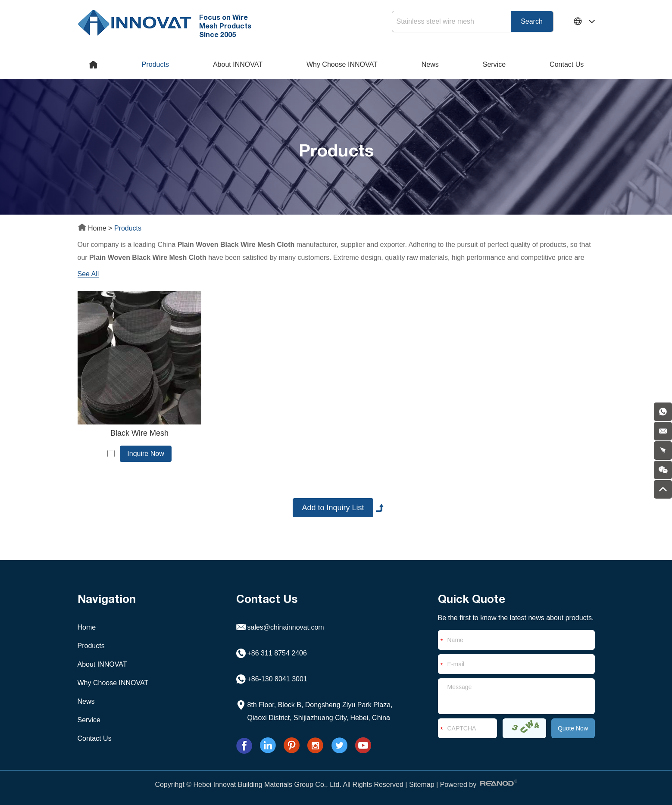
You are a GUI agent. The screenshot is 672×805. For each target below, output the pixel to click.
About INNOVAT (238, 64)
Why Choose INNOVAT (342, 64)
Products (155, 64)
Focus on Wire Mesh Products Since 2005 (225, 26)
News (430, 64)
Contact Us (567, 64)
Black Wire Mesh (139, 433)
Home (93, 228)
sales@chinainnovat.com (286, 627)
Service (494, 64)
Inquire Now (145, 454)
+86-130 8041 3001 (277, 679)
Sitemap (422, 785)
